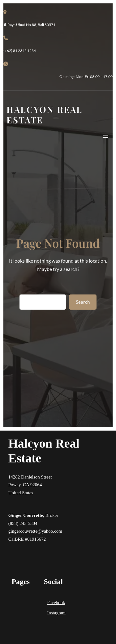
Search (83, 302)
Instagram (56, 613)
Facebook (56, 603)
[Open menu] (106, 136)
